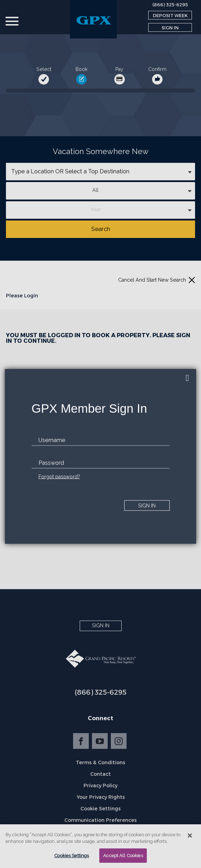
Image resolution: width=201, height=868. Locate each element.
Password (51, 463)
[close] (187, 378)
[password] (100, 463)
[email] (100, 440)
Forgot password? (59, 477)
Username (52, 440)
